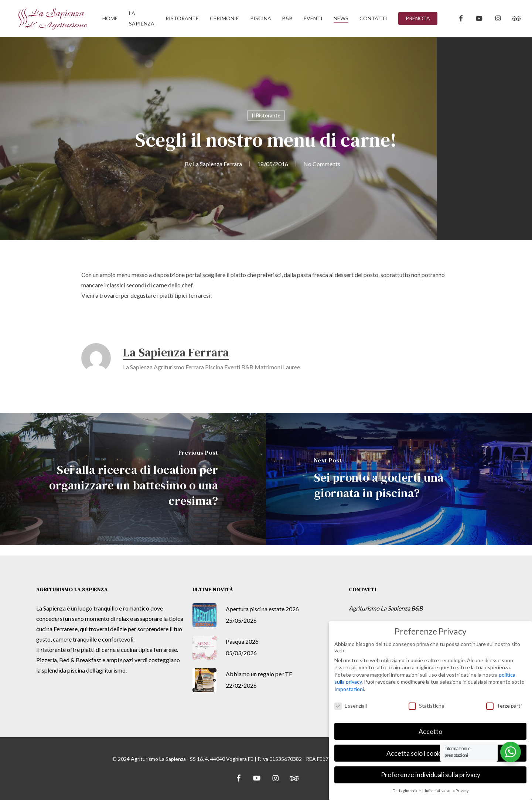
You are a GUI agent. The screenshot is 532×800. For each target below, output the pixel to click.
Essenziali (351, 706)
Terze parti (504, 706)
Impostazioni (349, 689)
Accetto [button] (430, 731)
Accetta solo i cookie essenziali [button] (430, 753)
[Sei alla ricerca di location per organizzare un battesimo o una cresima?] (133, 479)
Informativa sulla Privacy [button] (447, 791)
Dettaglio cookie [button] (407, 791)
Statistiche (427, 706)
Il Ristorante (266, 115)
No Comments (322, 164)
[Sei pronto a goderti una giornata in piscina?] (399, 479)
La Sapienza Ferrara (217, 164)
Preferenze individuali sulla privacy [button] (431, 775)
